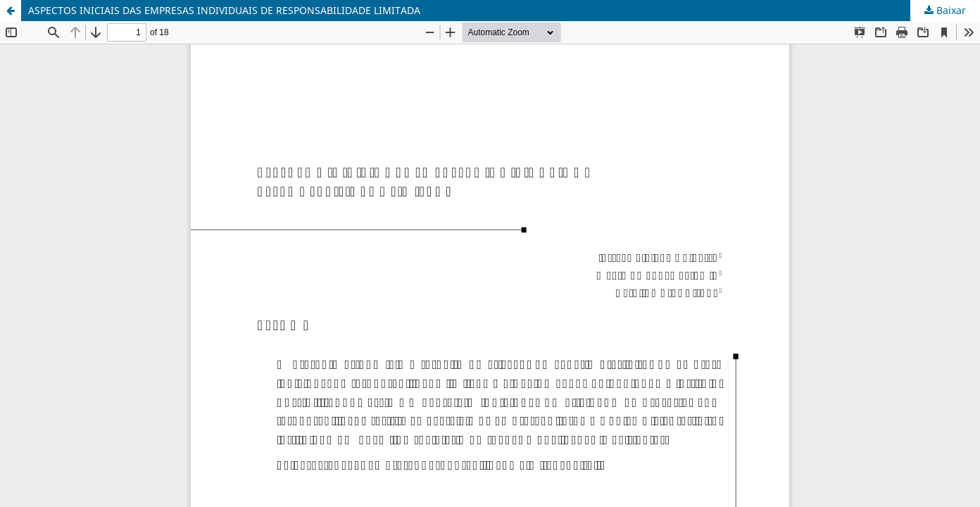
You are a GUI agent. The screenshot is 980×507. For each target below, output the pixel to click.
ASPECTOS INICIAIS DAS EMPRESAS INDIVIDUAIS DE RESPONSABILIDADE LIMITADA (224, 10)
